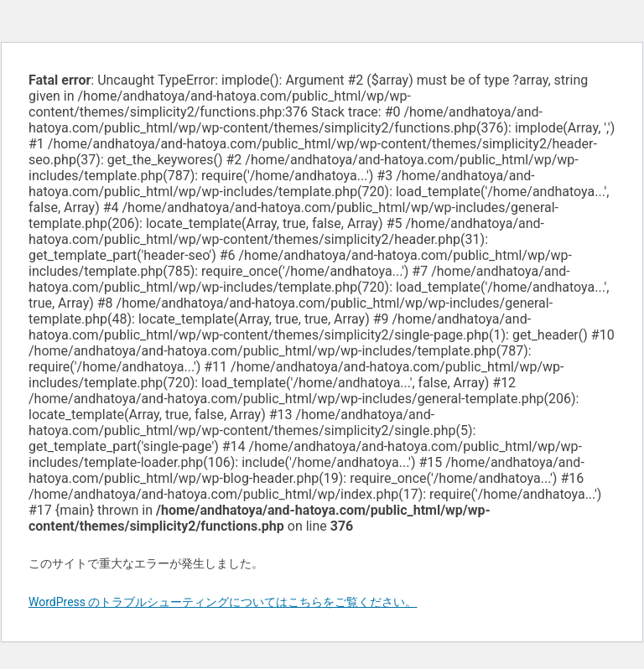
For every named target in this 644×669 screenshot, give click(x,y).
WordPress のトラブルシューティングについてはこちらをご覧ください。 (223, 602)
